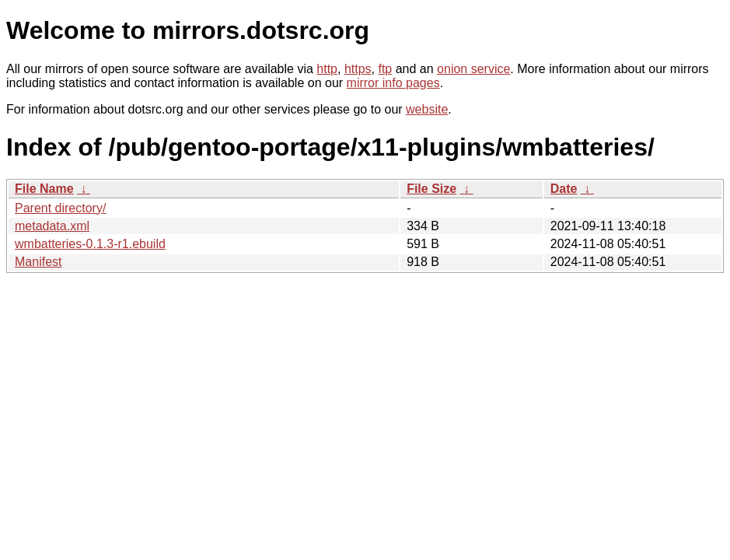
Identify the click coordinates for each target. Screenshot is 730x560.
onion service (473, 69)
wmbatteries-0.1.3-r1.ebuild (90, 244)
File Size (431, 189)
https (358, 69)
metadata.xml (52, 226)
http (327, 69)
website (427, 109)
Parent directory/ (60, 208)
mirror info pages (393, 83)
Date (564, 189)
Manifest (38, 262)
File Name (44, 189)
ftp (385, 69)
